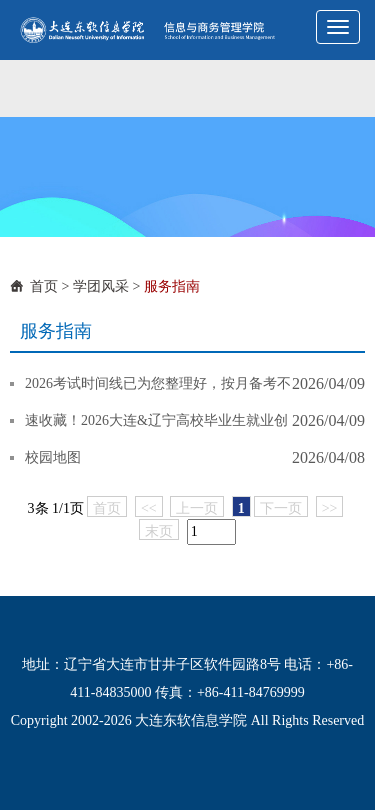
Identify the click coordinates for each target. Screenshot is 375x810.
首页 (44, 286)
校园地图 (53, 457)
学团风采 (101, 286)
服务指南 (172, 286)
